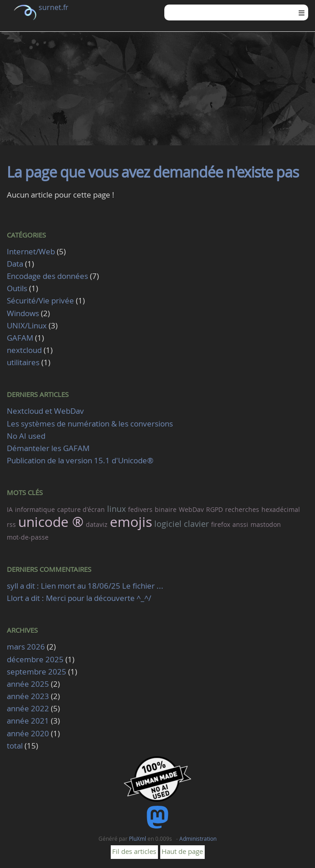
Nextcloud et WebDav (45, 411)
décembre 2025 (35, 659)
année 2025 (28, 684)
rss (11, 524)
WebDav (191, 509)
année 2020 (28, 733)
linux (116, 509)
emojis (131, 522)
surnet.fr (54, 7)
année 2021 (28, 721)
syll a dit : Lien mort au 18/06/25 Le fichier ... (85, 586)
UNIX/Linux (27, 325)
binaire (166, 509)
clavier (196, 524)
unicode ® (51, 522)
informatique (35, 509)
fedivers (140, 509)
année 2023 (28, 696)
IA (10, 509)
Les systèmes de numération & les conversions (90, 424)
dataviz (97, 524)
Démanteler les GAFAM (48, 448)
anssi (240, 524)
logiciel (168, 524)
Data (15, 264)
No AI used (26, 436)
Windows (23, 313)
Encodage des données (47, 276)
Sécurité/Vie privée (40, 300)
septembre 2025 (37, 672)
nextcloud (24, 350)
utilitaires (23, 362)
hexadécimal (281, 509)
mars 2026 (26, 647)
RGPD (214, 509)
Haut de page (182, 851)
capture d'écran (81, 509)
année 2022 (28, 708)
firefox (221, 524)
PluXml (138, 838)
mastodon (266, 524)
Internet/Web (31, 251)
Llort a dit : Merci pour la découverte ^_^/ (79, 598)
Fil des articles (134, 851)
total (16, 746)
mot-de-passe (28, 537)
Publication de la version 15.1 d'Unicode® (80, 460)
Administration (198, 838)
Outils (17, 288)
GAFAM (20, 338)
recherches (242, 509)
